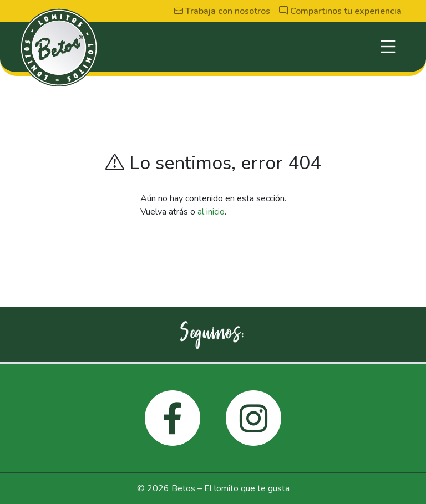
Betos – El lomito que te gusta (230, 488)
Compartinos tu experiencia (340, 11)
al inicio (211, 212)
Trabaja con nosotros (222, 11)
